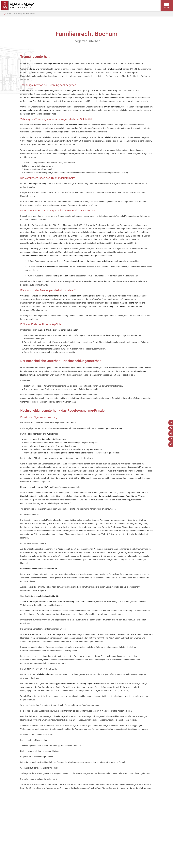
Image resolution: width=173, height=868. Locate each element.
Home (9, 14)
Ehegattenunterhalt (29, 14)
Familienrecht (16, 14)
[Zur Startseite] (18, 10)
